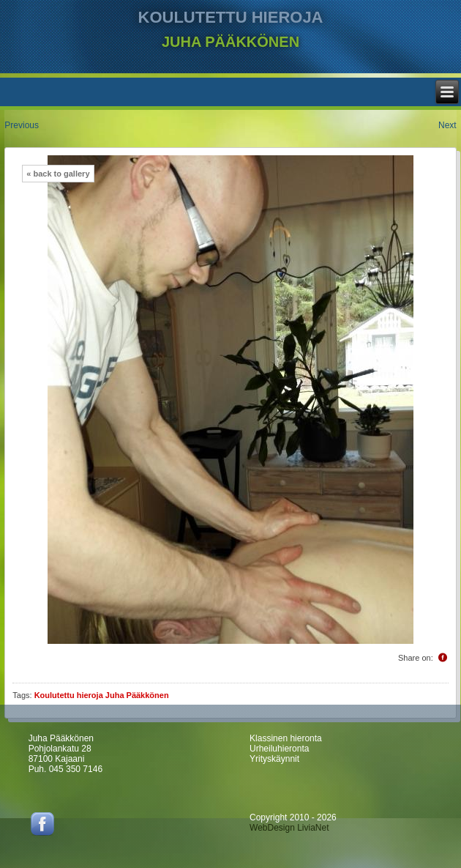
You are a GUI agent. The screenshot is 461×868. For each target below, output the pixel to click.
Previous (22, 125)
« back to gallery (58, 174)
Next (447, 125)
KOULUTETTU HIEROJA (231, 17)
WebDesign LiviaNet (289, 828)
